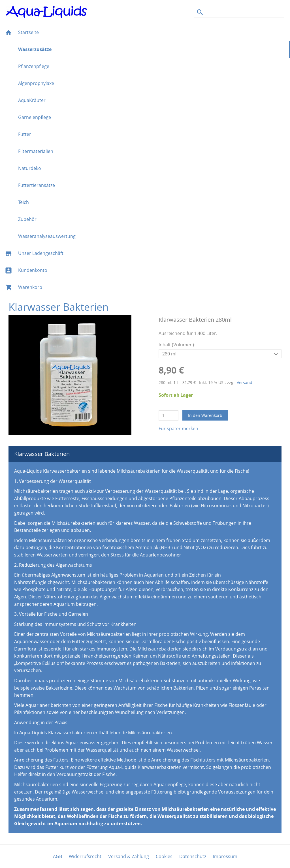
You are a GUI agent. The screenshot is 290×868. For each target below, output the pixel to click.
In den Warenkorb (205, 415)
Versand (245, 382)
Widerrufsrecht (85, 856)
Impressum (225, 856)
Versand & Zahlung (129, 856)
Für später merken (178, 428)
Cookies (164, 856)
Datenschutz (193, 856)
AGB (57, 856)
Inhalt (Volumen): (177, 345)
